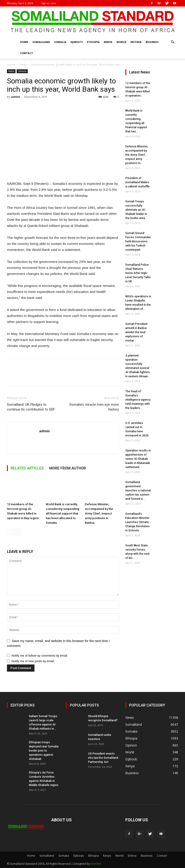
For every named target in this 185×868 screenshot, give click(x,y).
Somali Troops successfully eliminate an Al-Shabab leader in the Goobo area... (136, 210)
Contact (27, 53)
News (23, 65)
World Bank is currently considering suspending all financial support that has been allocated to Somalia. (63, 513)
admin (16, 97)
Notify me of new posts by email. (33, 661)
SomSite (96, 864)
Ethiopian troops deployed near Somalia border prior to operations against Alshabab (44, 751)
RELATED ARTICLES (27, 468)
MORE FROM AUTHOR (68, 468)
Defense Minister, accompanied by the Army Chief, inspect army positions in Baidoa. (99, 513)
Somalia (60, 42)
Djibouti (77, 42)
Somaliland (41, 42)
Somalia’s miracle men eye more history (94, 407)
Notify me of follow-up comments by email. (40, 656)
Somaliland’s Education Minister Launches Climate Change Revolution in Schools (137, 522)
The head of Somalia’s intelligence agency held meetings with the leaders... (138, 400)
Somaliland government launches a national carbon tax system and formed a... (138, 490)
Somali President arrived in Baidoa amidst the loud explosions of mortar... (136, 332)
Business (152, 42)
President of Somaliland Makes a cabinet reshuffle (137, 182)
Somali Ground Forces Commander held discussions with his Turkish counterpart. (138, 241)
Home (24, 42)
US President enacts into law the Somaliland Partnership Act (103, 758)
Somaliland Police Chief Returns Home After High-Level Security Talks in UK (138, 273)
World (121, 42)
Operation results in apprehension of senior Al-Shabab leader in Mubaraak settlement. (138, 459)
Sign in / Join (49, 3)
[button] (173, 42)
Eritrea (136, 42)
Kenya (108, 42)
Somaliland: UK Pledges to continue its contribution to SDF (31, 407)
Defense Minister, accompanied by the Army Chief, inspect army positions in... (137, 155)
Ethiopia (93, 42)
